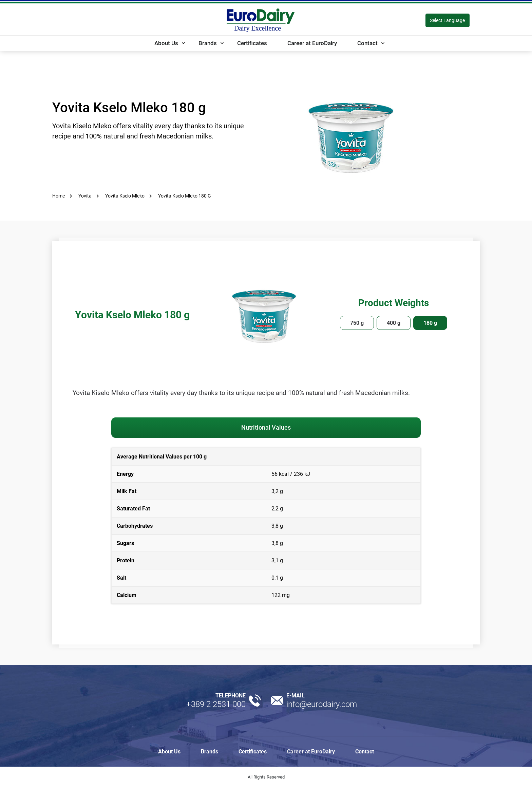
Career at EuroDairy (312, 43)
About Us (166, 43)
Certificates (252, 43)
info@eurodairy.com (322, 704)
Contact (367, 43)
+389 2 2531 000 (216, 704)
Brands (208, 43)
